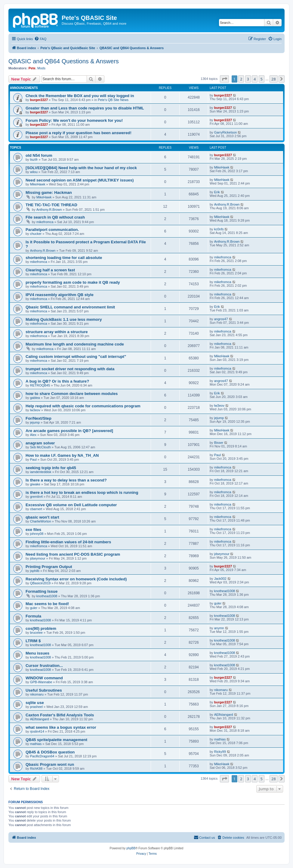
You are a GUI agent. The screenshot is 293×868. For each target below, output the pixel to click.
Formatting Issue (42, 591)
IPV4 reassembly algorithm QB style (60, 295)
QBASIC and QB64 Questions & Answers (64, 61)
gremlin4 (36, 497)
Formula (33, 616)
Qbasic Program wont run (50, 764)
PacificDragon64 (42, 756)
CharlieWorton (41, 521)
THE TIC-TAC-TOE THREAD (51, 205)
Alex (33, 435)
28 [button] (274, 79)
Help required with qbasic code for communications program (83, 406)
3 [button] (248, 79)
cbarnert (36, 509)
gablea (35, 398)
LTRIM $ (33, 641)
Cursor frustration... (44, 666)
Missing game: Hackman (49, 193)
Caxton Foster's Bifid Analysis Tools (60, 715)
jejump (35, 422)
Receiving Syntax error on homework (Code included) (76, 579)
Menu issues (37, 653)
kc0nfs (219, 229)
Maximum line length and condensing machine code (75, 344)
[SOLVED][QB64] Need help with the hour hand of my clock (81, 168)
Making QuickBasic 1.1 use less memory (64, 319)
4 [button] (255, 79)
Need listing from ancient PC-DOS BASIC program (73, 554)
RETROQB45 (40, 385)
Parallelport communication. (52, 230)
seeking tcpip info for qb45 (51, 468)
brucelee (36, 633)
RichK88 (36, 769)
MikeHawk (222, 167)
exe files (33, 530)
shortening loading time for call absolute (64, 258)
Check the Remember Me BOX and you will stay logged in (80, 96)
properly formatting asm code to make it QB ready (73, 282)
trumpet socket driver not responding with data (70, 369)
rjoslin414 (37, 731)
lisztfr (34, 159)
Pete (32, 68)
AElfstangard (40, 719)
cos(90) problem (41, 628)
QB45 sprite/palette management (56, 740)
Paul (33, 459)
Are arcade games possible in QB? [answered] (69, 431)
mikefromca (45, 222)
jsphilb (35, 571)
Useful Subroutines (44, 690)
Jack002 (220, 579)
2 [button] (241, 79)
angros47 (221, 319)
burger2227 (39, 100)
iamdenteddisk (41, 472)
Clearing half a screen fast (50, 270)
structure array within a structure (57, 332)
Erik (217, 192)
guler (34, 608)
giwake (35, 484)
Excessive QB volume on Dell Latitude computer (71, 505)
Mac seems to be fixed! (47, 604)
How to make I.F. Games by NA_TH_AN (62, 455)
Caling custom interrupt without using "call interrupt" (76, 357)
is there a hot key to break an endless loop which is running (82, 492)
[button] (224, 79)
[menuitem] (40, 39)
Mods (41, 68)
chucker (36, 234)
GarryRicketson (226, 132)
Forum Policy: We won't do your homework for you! (74, 120)
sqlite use (35, 703)
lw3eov (35, 410)
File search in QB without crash (55, 217)
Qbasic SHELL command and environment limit (70, 307)
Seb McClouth (40, 447)
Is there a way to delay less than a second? (66, 480)
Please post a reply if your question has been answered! (79, 133)
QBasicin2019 (40, 583)
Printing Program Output (49, 567)
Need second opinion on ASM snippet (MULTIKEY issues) (80, 180)
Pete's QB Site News (113, 100)
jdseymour (38, 558)
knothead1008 (47, 596)
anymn (219, 628)
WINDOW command (44, 678)
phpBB (131, 848)
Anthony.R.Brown (49, 210)
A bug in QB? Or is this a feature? (57, 381)
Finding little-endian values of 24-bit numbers (68, 542)
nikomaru (37, 694)
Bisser (219, 443)
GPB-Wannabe (41, 682)
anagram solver (40, 443)
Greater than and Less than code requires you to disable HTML (85, 108)
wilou (34, 172)
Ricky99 (220, 752)
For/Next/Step (39, 418)
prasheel (36, 707)
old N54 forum (39, 155)
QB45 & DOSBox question (50, 752)
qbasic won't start (42, 517)
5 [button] (262, 79)
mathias (36, 744)
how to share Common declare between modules (72, 394)
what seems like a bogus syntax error (61, 727)
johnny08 (37, 534)
